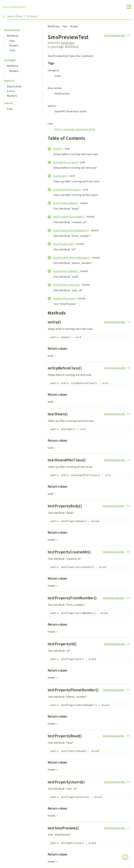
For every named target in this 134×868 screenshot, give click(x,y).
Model (74, 26)
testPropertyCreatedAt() (69, 217)
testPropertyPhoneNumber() (72, 258)
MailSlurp (13, 36)
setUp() (58, 148)
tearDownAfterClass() (67, 189)
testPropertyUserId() (67, 285)
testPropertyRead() (66, 271)
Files (10, 109)
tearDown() (60, 176)
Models (14, 45)
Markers (12, 96)
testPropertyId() (64, 244)
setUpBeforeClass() (65, 162)
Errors (11, 91)
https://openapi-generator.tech (75, 129)
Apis (12, 41)
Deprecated (14, 86)
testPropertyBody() (66, 203)
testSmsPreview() (64, 298)
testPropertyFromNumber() (71, 230)
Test (12, 50)
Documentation (14, 7)
